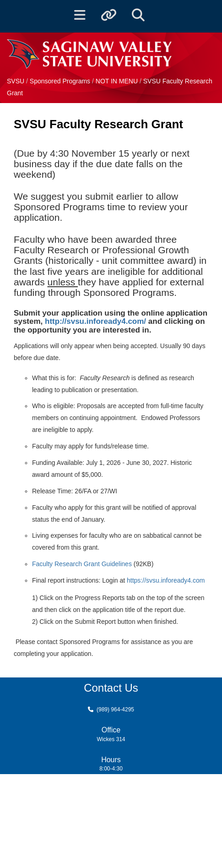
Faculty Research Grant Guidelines (82, 564)
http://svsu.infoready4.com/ (95, 321)
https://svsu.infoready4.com (166, 580)
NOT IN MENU (118, 81)
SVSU (16, 81)
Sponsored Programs (61, 81)
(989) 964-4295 (115, 710)
